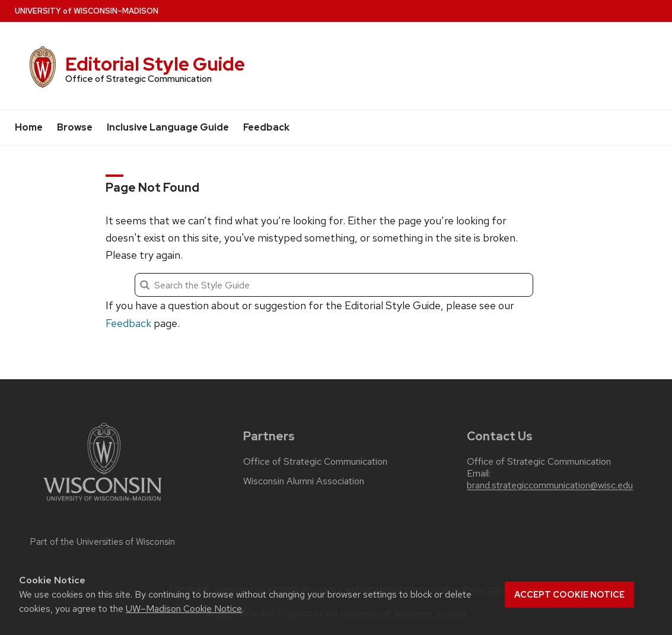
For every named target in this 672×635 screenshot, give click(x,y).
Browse (75, 127)
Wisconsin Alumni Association (304, 481)
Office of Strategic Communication (315, 462)
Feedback (266, 127)
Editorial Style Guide (155, 64)
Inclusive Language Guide (168, 127)
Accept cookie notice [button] (569, 595)
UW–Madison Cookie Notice (184, 609)
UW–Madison (87, 11)
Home (29, 127)
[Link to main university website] (103, 503)
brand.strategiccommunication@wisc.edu (550, 485)
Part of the (103, 542)
